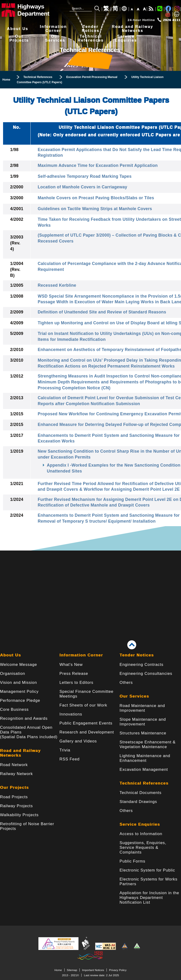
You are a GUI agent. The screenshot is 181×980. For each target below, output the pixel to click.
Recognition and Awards (24, 718)
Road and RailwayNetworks (133, 29)
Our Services (134, 696)
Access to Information (141, 834)
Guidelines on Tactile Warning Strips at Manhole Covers (95, 209)
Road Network (14, 765)
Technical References (144, 783)
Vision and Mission (19, 683)
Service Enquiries (140, 824)
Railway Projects (16, 806)
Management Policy (19, 692)
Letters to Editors (76, 683)
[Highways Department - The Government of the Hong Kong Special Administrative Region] (32, 10)
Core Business (14, 709)
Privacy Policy (118, 970)
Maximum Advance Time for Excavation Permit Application (98, 165)
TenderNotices (91, 29)
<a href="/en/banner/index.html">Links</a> (90, 588)
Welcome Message (19, 665)
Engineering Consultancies (146, 674)
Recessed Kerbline (57, 285)
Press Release (74, 674)
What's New (71, 665)
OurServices (55, 38)
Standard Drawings (138, 802)
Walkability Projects (19, 815)
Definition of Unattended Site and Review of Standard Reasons (102, 312)
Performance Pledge (20, 700)
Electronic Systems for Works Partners (148, 882)
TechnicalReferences (91, 38)
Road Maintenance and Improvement (142, 708)
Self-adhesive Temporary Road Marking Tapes (85, 176)
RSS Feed (69, 759)
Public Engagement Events (86, 723)
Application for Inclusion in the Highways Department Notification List (149, 898)
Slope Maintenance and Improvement (143, 722)
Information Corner (81, 655)
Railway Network (16, 774)
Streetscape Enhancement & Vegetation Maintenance (148, 744)
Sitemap (72, 970)
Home (58, 970)
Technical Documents (140, 793)
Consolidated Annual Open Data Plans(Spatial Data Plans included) (29, 732)
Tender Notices (137, 655)
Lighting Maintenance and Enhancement (145, 758)
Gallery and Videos (78, 741)
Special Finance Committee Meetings (86, 694)
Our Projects (14, 787)
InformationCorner (53, 29)
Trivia (65, 750)
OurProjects (19, 38)
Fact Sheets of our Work (83, 705)
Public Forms (132, 861)
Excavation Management (144, 770)
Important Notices (93, 970)
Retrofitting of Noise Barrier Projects (27, 826)
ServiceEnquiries (126, 38)
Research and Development (87, 732)
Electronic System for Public (147, 870)
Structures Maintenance (143, 733)
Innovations (71, 714)
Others (126, 683)
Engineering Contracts (141, 665)
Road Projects (14, 797)
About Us (18, 29)
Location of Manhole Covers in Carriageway (82, 187)
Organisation (13, 674)
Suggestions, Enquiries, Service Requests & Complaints (143, 848)
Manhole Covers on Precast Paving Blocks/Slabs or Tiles (96, 198)
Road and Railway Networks (20, 753)
